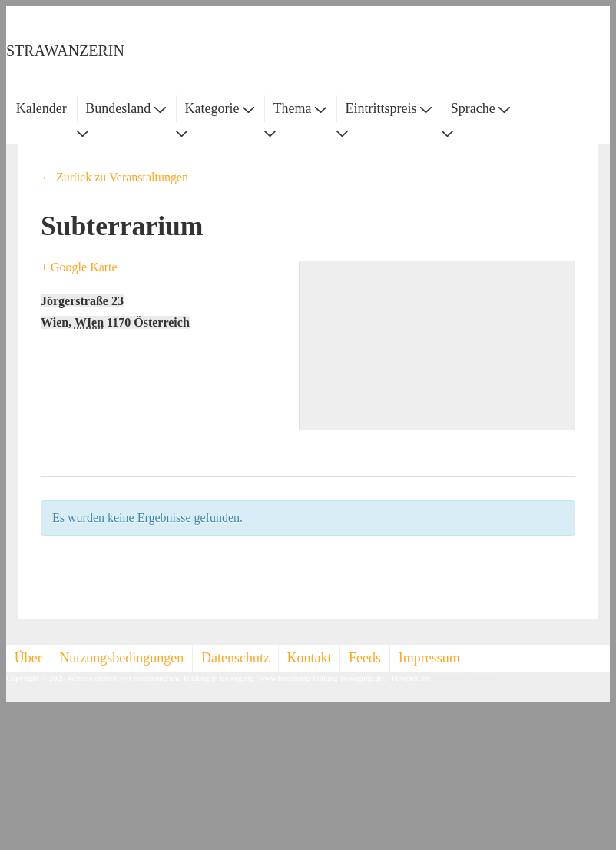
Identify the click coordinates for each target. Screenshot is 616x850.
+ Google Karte (79, 267)
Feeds (365, 658)
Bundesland (126, 108)
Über (28, 658)
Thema (300, 108)
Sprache (480, 108)
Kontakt (310, 658)
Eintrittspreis (389, 108)
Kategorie (219, 108)
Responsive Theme (463, 678)
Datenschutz (235, 658)
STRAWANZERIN (65, 51)
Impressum (429, 658)
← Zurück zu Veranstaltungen (114, 177)
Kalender (41, 108)
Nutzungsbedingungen (121, 658)
